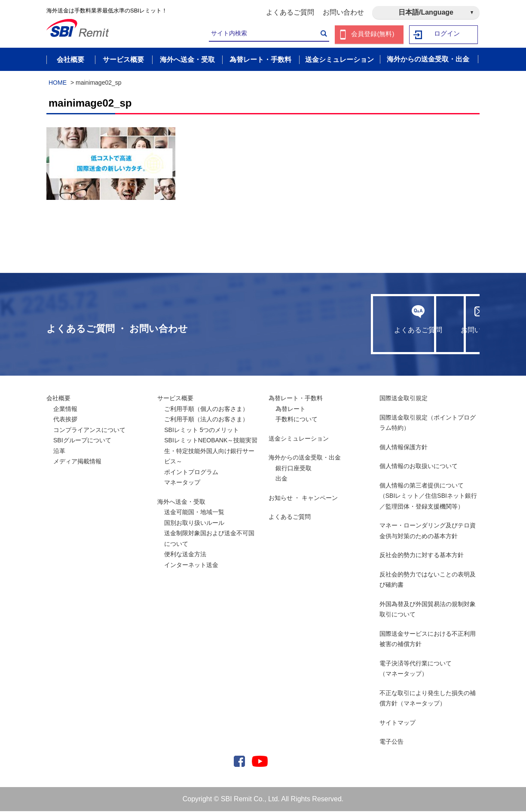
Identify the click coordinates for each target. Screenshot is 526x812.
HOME (58, 83)
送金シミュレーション (299, 439)
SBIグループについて (82, 441)
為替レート (291, 409)
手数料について (297, 420)
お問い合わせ (343, 12)
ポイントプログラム (191, 472)
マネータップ (182, 483)
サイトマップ (398, 723)
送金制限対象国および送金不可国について (209, 539)
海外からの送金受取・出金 (305, 458)
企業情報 (65, 409)
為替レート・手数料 (296, 399)
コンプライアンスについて (89, 430)
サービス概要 (175, 399)
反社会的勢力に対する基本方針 (422, 556)
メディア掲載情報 (77, 462)
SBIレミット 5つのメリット (202, 430)
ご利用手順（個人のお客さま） (206, 409)
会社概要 (58, 399)
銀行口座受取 (294, 469)
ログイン (447, 35)
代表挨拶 (65, 420)
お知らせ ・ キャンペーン (303, 498)
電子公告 (391, 742)
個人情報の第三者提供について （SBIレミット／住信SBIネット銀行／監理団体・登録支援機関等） (428, 496)
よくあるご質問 (290, 12)
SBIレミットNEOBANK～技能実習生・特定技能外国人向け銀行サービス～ (211, 452)
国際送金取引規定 (404, 399)
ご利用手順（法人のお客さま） (206, 420)
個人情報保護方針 (404, 447)
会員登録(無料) (373, 35)
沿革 (59, 451)
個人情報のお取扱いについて (419, 467)
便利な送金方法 (185, 555)
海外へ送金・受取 (181, 502)
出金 (281, 479)
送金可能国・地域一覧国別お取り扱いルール (194, 518)
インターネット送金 (191, 565)
